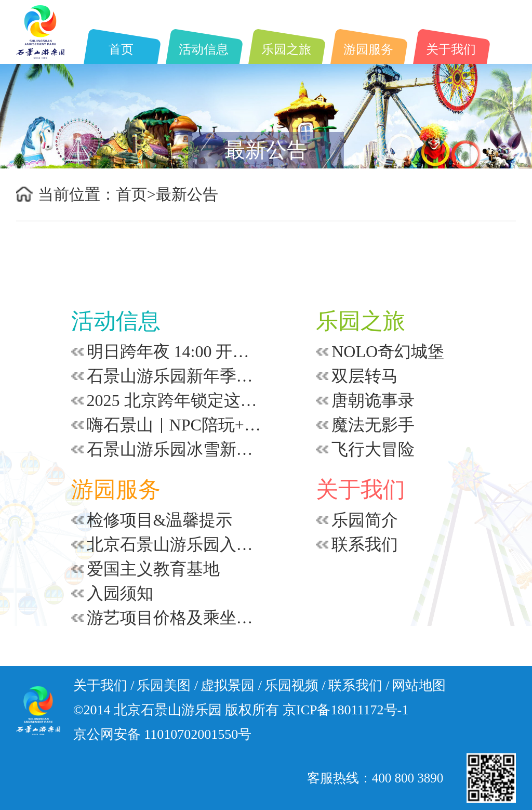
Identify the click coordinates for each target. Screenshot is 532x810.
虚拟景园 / (231, 685)
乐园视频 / (295, 685)
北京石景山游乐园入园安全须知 (174, 544)
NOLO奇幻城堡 (388, 351)
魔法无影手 (373, 425)
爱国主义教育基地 (153, 569)
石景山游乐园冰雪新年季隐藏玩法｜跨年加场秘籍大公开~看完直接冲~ (174, 449)
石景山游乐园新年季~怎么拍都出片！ (174, 376)
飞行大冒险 (373, 449)
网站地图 (419, 685)
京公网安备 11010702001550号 (163, 734)
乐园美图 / (167, 685)
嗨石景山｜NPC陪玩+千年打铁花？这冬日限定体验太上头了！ (174, 425)
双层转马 (365, 376)
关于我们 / (104, 685)
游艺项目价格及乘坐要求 (174, 618)
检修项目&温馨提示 (160, 520)
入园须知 (120, 593)
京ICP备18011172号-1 (345, 710)
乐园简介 (365, 520)
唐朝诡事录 (373, 400)
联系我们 (365, 544)
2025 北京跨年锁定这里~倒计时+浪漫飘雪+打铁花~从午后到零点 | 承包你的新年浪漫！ (174, 400)
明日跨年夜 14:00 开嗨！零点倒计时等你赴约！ (174, 351)
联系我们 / (359, 685)
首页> (136, 194)
